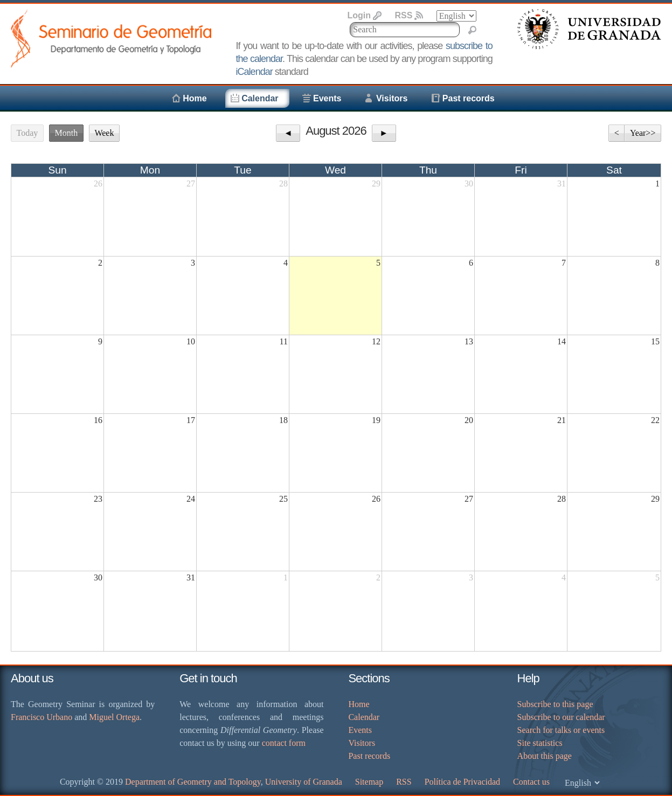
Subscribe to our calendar (561, 717)
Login (359, 15)
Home (195, 98)
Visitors (392, 98)
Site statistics (540, 743)
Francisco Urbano (41, 717)
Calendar (260, 98)
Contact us (531, 782)
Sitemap (369, 782)
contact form (284, 743)
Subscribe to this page (555, 704)
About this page (545, 756)
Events (327, 98)
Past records (469, 98)
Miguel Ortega (114, 717)
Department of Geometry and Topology (193, 782)
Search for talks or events (561, 730)
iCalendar (254, 72)
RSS (403, 15)
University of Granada (304, 782)
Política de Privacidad (462, 782)
